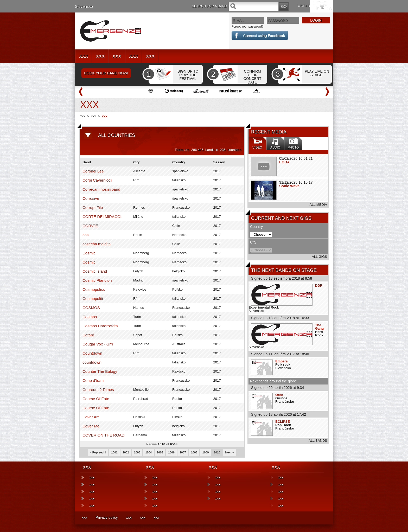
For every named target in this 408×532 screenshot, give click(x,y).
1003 (137, 452)
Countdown (92, 353)
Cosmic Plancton (97, 280)
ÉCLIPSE (283, 422)
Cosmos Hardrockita (100, 326)
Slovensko (84, 6)
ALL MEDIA (318, 205)
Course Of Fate (96, 399)
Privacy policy (107, 517)
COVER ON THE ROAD (103, 435)
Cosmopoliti (93, 299)
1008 (194, 452)
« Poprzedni (98, 452)
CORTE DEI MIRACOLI (103, 217)
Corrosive (91, 198)
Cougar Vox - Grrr (98, 344)
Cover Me (91, 426)
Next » (229, 452)
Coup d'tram (93, 380)
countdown (92, 362)
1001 (114, 452)
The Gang (319, 327)
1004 (149, 452)
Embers (282, 361)
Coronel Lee (93, 171)
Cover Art (91, 417)
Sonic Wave (289, 186)
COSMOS (91, 308)
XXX (84, 56)
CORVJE (90, 226)
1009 (206, 452)
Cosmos (90, 317)
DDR (319, 286)
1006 (171, 452)
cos (85, 235)
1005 (160, 452)
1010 (217, 452)
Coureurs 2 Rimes (98, 390)
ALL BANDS (318, 441)
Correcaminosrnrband (101, 189)
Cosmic (89, 253)
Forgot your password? (248, 27)
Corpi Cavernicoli (97, 180)
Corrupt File (93, 207)
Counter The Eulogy (100, 371)
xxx (83, 116)
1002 (126, 452)
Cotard (88, 335)
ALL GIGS (319, 257)
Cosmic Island (95, 271)
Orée (279, 395)
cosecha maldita (97, 244)
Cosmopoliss (94, 289)
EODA (284, 162)
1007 (183, 452)
